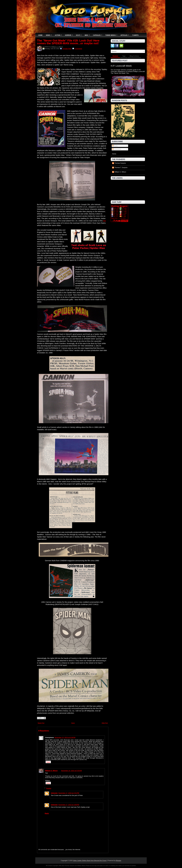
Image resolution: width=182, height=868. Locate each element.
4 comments (78, 49)
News (50, 34)
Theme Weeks (112, 34)
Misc (88, 34)
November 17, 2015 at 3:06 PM (69, 805)
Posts (115, 146)
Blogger (119, 861)
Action (59, 34)
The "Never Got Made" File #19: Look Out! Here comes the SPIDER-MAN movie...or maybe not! (68, 42)
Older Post (105, 723)
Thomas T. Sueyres (121, 167)
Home (40, 35)
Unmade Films (67, 49)
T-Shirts (135, 35)
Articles (125, 34)
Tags (124, 56)
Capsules (98, 34)
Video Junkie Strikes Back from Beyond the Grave (90, 861)
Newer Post (41, 723)
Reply (48, 762)
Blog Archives (134, 56)
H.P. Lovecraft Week (121, 66)
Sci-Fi (79, 34)
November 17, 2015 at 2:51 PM (69, 793)
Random (115, 56)
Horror (70, 34)
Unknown (54, 793)
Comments (117, 149)
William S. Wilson (57, 47)
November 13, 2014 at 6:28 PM (65, 737)
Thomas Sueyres (120, 163)
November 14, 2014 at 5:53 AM (71, 771)
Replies (49, 788)
